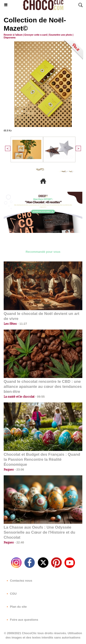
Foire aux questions (22, 620)
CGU (11, 594)
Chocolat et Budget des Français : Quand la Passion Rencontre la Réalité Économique (42, 459)
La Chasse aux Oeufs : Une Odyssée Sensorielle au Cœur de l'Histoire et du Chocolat (39, 532)
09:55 (40, 397)
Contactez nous (19, 581)
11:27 (22, 324)
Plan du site (16, 607)
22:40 (19, 542)
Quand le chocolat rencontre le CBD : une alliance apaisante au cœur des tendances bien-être (43, 387)
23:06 (19, 470)
